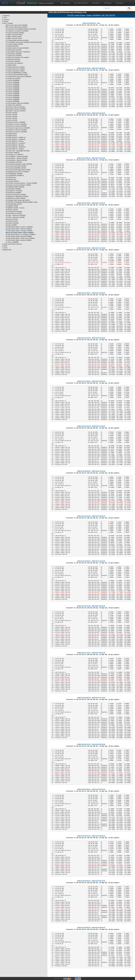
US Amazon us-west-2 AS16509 (16, 132)
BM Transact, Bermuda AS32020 (17, 25)
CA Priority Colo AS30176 (14, 63)
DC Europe (66, 3)
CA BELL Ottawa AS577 (14, 37)
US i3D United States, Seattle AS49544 (19, 240)
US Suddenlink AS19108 (14, 212)
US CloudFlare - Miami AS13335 (16, 160)
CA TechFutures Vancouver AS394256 (18, 77)
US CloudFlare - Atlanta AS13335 (17, 157)
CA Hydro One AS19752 (14, 56)
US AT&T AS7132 (11, 120)
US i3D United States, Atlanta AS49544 (19, 229)
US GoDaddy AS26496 (13, 189)
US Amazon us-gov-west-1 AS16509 (18, 128)
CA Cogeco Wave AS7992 (14, 44)
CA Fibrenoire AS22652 (14, 54)
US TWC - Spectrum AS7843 (15, 217)
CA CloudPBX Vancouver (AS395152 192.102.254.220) (24, 42)
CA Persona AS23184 (13, 61)
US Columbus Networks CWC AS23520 (19, 164)
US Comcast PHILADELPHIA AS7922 (18, 170)
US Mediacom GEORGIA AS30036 (17, 196)
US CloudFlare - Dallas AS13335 (16, 158)
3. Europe (5, 21)
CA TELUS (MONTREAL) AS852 (16, 73)
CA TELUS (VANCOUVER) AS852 (17, 75)
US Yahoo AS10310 (12, 223)
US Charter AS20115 (13, 153)
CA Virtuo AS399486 (12, 80)
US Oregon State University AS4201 (18, 200)
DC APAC (96, 3)
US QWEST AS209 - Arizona (15, 208)
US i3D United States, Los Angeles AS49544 (20, 235)
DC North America (81, 3)
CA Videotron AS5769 (13, 78)
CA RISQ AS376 (11, 65)
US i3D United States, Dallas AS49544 (21, 233)
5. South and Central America (12, 244)
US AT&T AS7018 (11, 113)
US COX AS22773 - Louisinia (15, 143)
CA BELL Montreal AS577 (14, 35)
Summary (120, 3)
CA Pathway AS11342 (13, 59)
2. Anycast (5, 20)
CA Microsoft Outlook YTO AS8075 (17, 58)
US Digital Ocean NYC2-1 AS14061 (17, 172)
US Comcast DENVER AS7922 (16, 168)
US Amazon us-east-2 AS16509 (16, 126)
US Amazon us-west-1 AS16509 (16, 130)
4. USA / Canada (7, 23)
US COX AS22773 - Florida (15, 141)
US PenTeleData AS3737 (14, 204)
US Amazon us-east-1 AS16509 (16, 124)
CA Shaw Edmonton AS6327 (15, 67)
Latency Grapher (40, 3)
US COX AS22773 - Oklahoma (16, 147)
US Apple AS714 (11, 134)
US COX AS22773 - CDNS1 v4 (16, 137)
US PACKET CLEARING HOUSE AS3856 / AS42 (21, 202)
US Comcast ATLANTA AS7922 (16, 166)
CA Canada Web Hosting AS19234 (17, 40)
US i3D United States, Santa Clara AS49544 (20, 238)
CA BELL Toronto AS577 (14, 39)
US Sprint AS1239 (12, 210)
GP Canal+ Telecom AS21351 (15, 107)
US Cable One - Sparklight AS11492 (18, 151)
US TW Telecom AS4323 (14, 214)
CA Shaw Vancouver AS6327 (15, 69)
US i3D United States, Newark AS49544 (19, 236)
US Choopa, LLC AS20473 (14, 155)
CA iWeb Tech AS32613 (14, 105)
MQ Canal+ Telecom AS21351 (16, 111)
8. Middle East (7, 250)
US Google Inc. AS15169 (14, 191)
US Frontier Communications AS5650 (18, 185)
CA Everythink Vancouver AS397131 (18, 52)
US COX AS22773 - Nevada (15, 145)
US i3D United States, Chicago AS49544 (19, 231)
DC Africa (108, 3)
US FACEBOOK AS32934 (14, 174)
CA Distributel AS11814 (14, 50)
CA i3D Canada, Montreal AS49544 (17, 103)
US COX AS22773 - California (15, 139)
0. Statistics (6, 16)
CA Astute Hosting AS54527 (15, 33)
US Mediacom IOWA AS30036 (16, 198)
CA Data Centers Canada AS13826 (17, 48)
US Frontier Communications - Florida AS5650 (21, 183)
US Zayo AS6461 (11, 225)
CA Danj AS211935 (12, 46)
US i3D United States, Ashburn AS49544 (19, 227)
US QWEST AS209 (12, 206)
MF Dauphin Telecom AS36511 (16, 109)
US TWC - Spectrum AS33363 (16, 216)
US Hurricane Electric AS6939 (16, 195)
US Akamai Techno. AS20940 (15, 122)
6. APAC (5, 246)
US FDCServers (11, 177)
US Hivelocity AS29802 (13, 193)
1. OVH (4, 18)
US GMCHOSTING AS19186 (15, 187)
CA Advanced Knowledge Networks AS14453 (21, 29)
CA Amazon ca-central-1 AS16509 (17, 31)
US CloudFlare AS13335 (14, 162)
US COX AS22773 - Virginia (15, 149)
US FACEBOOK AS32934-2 (15, 176)
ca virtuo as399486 (12, 242)
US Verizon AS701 (12, 219)
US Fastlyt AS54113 (12, 181)
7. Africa (5, 248)
